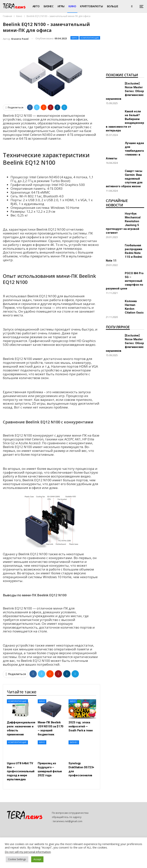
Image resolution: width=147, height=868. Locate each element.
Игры (61, 6)
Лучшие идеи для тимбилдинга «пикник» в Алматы (125, 151)
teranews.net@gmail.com (68, 821)
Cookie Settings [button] (17, 859)
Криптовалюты (91, 6)
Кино (72, 6)
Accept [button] (37, 859)
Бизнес (49, 6)
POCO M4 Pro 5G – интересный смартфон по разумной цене (125, 281)
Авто (36, 6)
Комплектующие (90, 38)
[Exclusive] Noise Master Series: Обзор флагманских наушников (125, 91)
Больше (113, 6)
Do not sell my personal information (28, 852)
